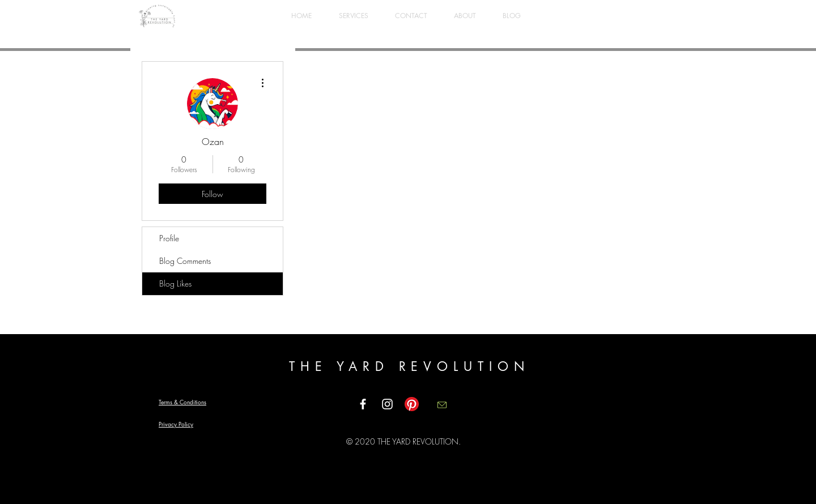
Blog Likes (175, 283)
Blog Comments (185, 261)
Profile (169, 238)
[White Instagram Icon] (387, 404)
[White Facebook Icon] (363, 404)
